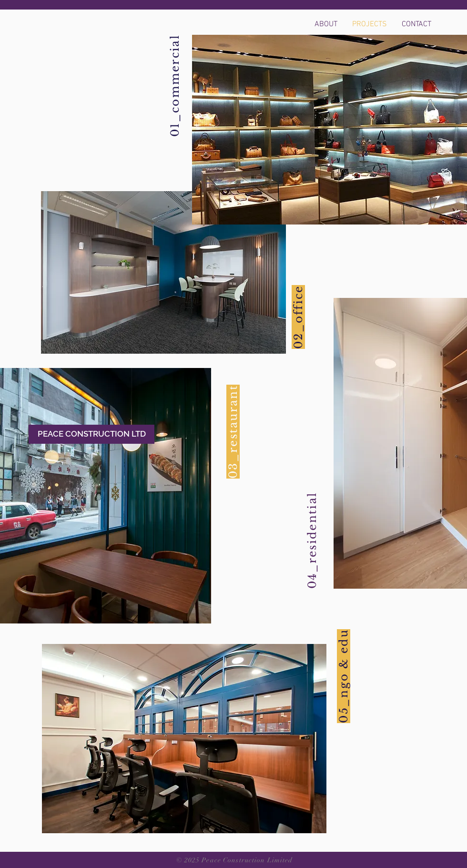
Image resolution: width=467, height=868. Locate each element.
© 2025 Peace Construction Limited (235, 860)
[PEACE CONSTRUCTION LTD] (91, 434)
